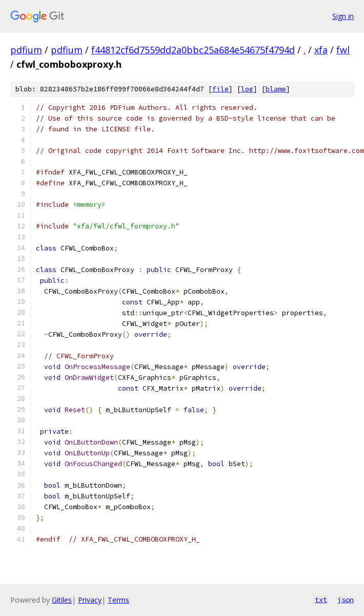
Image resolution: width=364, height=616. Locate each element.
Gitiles (62, 600)
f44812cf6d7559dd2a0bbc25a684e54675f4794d (193, 50)
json (346, 600)
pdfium (26, 50)
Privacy (90, 600)
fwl (343, 50)
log (247, 89)
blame (276, 89)
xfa (321, 50)
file (220, 89)
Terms (118, 600)
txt (321, 600)
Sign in (343, 16)
